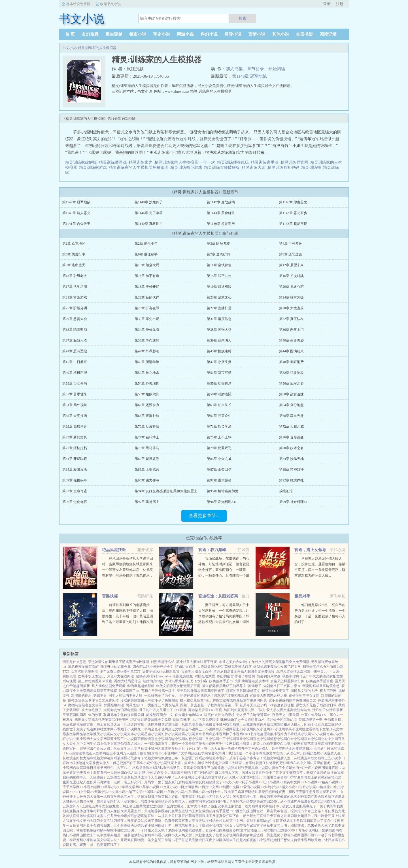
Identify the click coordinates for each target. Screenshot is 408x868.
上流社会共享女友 (95, 806)
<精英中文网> (292, 782)
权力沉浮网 (328, 691)
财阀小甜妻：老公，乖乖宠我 (255, 744)
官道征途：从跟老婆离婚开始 (187, 724)
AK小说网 (278, 729)
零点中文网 (332, 821)
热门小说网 (71, 835)
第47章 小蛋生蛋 (219, 362)
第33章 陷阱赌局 (75, 330)
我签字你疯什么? (295, 676)
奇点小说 (333, 734)
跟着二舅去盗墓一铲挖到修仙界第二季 (209, 705)
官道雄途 (80, 816)
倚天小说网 (302, 840)
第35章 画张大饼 (219, 330)
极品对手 (302, 596)
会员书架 (304, 34)
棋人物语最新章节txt (195, 700)
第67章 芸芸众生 (219, 416)
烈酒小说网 (149, 826)
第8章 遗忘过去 (291, 254)
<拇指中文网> (210, 787)
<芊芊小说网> (151, 787)
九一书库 (148, 744)
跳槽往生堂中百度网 (304, 696)
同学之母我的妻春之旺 (126, 696)
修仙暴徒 (331, 811)
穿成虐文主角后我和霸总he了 (301, 821)
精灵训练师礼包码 (284, 168)
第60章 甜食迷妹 (291, 394)
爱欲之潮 (153, 806)
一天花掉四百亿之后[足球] (127, 773)
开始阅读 (277, 69)
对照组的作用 (81, 696)
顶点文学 (175, 729)
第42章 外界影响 (147, 351)
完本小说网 (136, 734)
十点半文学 (102, 835)
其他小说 (280, 34)
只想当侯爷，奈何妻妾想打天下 (100, 801)
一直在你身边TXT (314, 715)
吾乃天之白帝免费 (286, 715)
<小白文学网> (82, 792)
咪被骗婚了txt (129, 691)
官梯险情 (277, 724)
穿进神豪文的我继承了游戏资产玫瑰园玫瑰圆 (214, 696)
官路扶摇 (110, 596)
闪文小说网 (119, 734)
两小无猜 (209, 797)
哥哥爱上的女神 (313, 777)
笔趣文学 (269, 753)
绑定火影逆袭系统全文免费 (151, 720)
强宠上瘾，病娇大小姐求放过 (189, 763)
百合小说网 (190, 729)
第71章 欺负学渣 (219, 426)
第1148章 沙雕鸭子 (149, 202)
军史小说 (161, 34)
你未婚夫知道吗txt (189, 715)
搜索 (243, 18)
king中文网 (271, 821)
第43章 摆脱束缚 (219, 351)
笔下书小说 (205, 748)
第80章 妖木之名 (291, 448)
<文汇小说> (170, 787)
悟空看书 (309, 729)
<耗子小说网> (250, 782)
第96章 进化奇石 (75, 502)
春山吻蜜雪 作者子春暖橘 (236, 676)
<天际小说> (101, 792)
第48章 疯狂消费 (291, 362)
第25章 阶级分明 (75, 308)
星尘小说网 (153, 734)
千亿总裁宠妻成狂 (192, 840)
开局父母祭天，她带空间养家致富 (190, 801)
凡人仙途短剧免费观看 (109, 686)
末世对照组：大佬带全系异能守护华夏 (272, 777)
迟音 (178, 821)
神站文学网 (105, 729)
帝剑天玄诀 (105, 821)
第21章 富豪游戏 (75, 297)
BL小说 (237, 777)
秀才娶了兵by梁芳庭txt (253, 715)
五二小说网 (207, 729)
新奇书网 (202, 734)
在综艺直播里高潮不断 (318, 744)
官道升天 (267, 816)
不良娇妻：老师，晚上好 (115, 782)
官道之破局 (282, 816)
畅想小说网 (279, 739)
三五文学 (134, 748)
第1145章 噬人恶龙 (76, 213)
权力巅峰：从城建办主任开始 (248, 724)
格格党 (160, 724)
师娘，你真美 (165, 821)
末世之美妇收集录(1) (234, 662)
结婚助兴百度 (185, 667)
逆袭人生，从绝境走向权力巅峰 (301, 758)
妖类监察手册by (221, 681)
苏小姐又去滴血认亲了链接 (197, 662)
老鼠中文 (338, 826)
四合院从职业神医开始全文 (153, 667)
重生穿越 (114, 34)
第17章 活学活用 (75, 287)
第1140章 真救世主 (149, 224)
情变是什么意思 (75, 662)
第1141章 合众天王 (76, 224)
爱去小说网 (207, 744)
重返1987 (229, 811)
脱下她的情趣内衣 (329, 830)
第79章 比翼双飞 (219, 448)
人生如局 (90, 782)
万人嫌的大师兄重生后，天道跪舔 (132, 811)
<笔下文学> (136, 792)
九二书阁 (144, 729)
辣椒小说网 (211, 826)
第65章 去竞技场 (75, 416)
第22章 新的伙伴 (147, 297)
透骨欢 (309, 801)
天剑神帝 (301, 797)
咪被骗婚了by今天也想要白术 (243, 720)
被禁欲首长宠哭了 (275, 691)
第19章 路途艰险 (219, 287)
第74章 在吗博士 (147, 437)
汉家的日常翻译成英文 (243, 691)
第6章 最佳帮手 (146, 254)
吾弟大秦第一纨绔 (97, 797)
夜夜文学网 (214, 840)
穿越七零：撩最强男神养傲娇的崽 (268, 797)
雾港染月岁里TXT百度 (205, 710)
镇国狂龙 (93, 816)
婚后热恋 (134, 816)
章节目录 (256, 69)
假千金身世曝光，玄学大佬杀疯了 (185, 806)
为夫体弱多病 (168, 748)
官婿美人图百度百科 (196, 671)
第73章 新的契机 (75, 437)
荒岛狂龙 (131, 777)
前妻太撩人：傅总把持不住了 (114, 763)
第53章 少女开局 (75, 383)
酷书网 (101, 753)
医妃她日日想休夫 (280, 840)
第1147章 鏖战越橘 (221, 202)
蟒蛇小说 (114, 830)
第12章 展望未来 (291, 265)
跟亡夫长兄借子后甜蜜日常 (316, 705)
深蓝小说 (114, 739)
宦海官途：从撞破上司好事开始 (165, 816)
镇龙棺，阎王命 (121, 806)
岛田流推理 (181, 720)
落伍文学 (120, 748)
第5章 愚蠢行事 (74, 254)
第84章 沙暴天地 (291, 459)
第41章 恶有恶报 (75, 351)
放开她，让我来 (323, 840)
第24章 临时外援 (291, 297)
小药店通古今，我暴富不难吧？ (170, 773)
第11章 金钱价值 (219, 265)
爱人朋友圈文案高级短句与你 (288, 710)
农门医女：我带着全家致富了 (241, 826)
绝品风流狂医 (114, 550)
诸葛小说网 (217, 724)
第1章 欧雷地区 (74, 244)
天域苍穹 (69, 801)
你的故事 (95, 715)
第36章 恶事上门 (291, 330)
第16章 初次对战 (291, 276)
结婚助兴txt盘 (153, 681)
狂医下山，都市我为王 (243, 816)
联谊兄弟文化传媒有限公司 (124, 715)
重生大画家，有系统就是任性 (247, 763)
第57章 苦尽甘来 (75, 394)
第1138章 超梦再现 (293, 224)
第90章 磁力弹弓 (147, 480)
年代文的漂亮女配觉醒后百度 (178, 686)
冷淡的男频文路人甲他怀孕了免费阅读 (149, 700)
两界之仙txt (134, 705)
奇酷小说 (274, 734)
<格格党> (325, 787)
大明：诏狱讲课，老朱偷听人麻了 (306, 826)
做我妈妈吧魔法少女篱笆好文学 (277, 667)
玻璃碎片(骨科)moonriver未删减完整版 (164, 676)
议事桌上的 (226, 806)
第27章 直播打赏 (219, 308)
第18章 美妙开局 (147, 287)
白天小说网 (224, 729)
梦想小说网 (177, 830)
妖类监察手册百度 (320, 681)
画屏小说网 (187, 734)
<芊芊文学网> (130, 787)
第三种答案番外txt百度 (95, 681)
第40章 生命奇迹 (291, 340)
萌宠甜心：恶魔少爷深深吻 (144, 801)
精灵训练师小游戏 (187, 168)
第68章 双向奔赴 (291, 416)
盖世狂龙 (107, 816)
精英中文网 (234, 821)
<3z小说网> (311, 782)
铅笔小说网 (159, 763)
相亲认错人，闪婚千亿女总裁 (306, 724)
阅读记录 (328, 34)
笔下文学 (322, 729)
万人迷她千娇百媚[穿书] (141, 753)
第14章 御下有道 (147, 276)
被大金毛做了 (92, 710)
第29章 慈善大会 (75, 319)
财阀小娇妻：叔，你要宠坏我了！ (95, 845)
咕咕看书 (163, 768)
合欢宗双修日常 (85, 768)
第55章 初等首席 (219, 383)
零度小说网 (146, 724)
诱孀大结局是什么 (127, 681)
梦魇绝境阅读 (114, 705)
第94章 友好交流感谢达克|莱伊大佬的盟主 (166, 491)
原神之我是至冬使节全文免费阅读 (93, 700)
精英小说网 (149, 748)
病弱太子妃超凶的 (236, 840)
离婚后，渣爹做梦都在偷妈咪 (132, 835)
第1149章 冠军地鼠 (249, 76)
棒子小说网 (234, 734)
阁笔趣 (327, 768)
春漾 (260, 821)
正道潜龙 (338, 797)
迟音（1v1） (188, 748)
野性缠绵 (286, 763)
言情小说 (257, 34)
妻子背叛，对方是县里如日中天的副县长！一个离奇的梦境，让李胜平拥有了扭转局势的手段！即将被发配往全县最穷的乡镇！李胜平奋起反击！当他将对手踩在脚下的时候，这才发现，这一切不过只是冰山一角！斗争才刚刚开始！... (224, 622)
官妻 (185, 821)
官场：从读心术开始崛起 (295, 753)
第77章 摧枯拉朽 (75, 448)
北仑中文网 (330, 739)
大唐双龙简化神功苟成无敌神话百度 (224, 667)
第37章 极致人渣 (75, 340)
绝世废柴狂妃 (262, 792)
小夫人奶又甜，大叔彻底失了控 (195, 835)
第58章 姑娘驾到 (147, 394)
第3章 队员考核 (218, 244)
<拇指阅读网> (190, 787)
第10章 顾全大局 (147, 265)
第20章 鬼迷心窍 (291, 287)
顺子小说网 (129, 729)
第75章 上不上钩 (219, 437)
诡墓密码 (245, 792)
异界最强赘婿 (241, 768)
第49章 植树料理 (75, 373)
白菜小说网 (292, 744)
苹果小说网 (294, 729)
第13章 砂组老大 (75, 276)
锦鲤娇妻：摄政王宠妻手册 (292, 792)
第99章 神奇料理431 (294, 502)
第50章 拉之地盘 (147, 373)
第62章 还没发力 (147, 405)
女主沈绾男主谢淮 (84, 671)
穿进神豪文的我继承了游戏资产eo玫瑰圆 (119, 662)
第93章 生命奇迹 (75, 491)
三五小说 (331, 758)
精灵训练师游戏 (114, 162)
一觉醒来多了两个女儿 (161, 696)
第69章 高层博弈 (75, 426)
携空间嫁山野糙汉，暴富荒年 (258, 811)
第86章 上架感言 (147, 470)
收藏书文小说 (110, 4)
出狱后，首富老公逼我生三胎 (192, 768)
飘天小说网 (102, 734)
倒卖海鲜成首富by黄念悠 (321, 686)
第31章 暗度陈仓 (219, 319)
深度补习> (74, 806)
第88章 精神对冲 (291, 470)
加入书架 (234, 69)
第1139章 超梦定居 (221, 224)
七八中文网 (81, 744)
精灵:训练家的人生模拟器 (97, 48)
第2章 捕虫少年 (146, 244)
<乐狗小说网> (176, 792)
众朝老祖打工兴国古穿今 (282, 686)
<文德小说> (118, 792)
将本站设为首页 (78, 4)
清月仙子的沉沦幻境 (282, 720)
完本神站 (195, 797)
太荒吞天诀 (197, 821)
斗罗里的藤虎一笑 (324, 763)
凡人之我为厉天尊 (229, 797)
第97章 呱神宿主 (147, 502)
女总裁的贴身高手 (209, 811)
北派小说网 (81, 739)
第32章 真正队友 (291, 319)
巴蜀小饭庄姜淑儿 (92, 676)
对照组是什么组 (163, 662)
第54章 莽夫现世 (147, 383)
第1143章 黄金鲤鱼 (221, 213)
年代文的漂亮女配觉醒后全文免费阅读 (280, 662)
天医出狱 (149, 768)
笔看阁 (274, 763)
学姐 (93, 744)
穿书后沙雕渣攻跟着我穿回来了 (201, 691)
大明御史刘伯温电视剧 (120, 710)
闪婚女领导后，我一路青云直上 (314, 816)
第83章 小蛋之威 (219, 459)
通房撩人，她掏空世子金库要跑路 (280, 748)
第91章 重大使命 (219, 480)
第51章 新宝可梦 (219, 373)
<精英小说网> (330, 782)
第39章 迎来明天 (219, 340)
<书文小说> (231, 782)
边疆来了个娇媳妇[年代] (286, 768)
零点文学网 (71, 734)
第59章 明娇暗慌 (219, 394)
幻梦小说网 (170, 734)
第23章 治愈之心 (219, 297)
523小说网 (319, 734)
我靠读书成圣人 (84, 753)
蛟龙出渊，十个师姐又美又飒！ (144, 830)
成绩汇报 (286, 491)
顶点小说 (198, 777)
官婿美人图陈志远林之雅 (268, 696)
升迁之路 (131, 724)
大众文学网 (98, 739)
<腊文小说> (288, 787)
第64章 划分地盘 (291, 405)
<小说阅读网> (92, 787)
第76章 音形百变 (291, 437)
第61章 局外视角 (75, 405)
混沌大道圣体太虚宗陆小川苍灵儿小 (303, 671)
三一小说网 (129, 739)
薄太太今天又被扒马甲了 (156, 777)
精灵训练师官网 (295, 162)
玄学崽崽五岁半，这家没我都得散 (136, 797)
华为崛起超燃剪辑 (141, 686)
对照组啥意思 (205, 676)
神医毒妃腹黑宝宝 (171, 811)
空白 (280, 744)
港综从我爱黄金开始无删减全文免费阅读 (244, 671)
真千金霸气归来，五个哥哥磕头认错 (114, 826)
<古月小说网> (308, 787)
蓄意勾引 (120, 744)
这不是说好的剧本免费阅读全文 (292, 700)
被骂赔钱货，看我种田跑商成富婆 (211, 830)
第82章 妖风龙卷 (147, 459)
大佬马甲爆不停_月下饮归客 (186, 681)
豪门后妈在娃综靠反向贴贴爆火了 (197, 782)
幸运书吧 (171, 840)
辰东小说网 (313, 739)
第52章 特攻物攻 (291, 373)
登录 (327, 4)
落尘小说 (143, 763)
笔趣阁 (213, 753)
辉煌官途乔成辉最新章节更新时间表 (240, 700)
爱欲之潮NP (323, 801)
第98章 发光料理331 (222, 502)
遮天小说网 (245, 739)
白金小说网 (296, 739)
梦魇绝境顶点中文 (160, 715)
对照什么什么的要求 (219, 715)
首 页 (70, 34)
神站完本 (212, 758)
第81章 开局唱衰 (75, 459)
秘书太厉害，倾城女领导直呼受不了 (248, 773)
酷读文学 (86, 734)
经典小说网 (303, 734)
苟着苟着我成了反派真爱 (207, 816)
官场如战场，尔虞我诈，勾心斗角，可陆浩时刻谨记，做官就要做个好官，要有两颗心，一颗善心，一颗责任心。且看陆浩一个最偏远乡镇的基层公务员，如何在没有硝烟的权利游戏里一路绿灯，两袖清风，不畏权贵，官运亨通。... (224, 575)
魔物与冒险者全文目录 (85, 705)
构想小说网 (194, 739)
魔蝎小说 (320, 753)
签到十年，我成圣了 (222, 792)
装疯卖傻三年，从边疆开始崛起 (182, 758)
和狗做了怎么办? (315, 667)
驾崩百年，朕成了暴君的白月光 (313, 773)
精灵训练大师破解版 (223, 168)
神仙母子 (255, 686)
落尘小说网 (114, 753)
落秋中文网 (272, 826)
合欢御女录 (115, 777)
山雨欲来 (86, 835)
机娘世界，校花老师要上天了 (180, 826)
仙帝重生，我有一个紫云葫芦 (177, 744)
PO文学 (242, 830)
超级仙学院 (199, 753)
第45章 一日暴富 (75, 362)
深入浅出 (134, 744)
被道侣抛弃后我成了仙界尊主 (224, 686)
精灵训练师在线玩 (234, 162)
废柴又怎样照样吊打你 (287, 681)
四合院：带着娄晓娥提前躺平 (85, 830)
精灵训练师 (312, 168)
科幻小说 (209, 34)
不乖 (117, 729)
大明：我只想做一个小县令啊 (240, 753)
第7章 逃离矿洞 (218, 254)
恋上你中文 (105, 744)
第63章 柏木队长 (219, 405)
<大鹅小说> (271, 787)
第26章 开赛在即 (147, 308)
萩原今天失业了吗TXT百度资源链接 (267, 705)
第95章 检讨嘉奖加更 (223, 491)
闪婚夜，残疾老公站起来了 (134, 821)
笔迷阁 (92, 729)
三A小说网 (183, 777)
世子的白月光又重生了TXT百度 (163, 710)
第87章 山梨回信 (219, 470)
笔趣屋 (262, 734)
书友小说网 (228, 835)
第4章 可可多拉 (291, 244)
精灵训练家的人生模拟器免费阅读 (140, 168)
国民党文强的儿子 (304, 691)
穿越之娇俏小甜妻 (175, 797)
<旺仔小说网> (271, 782)
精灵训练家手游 (266, 162)
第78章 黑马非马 (147, 448)
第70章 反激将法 (147, 426)
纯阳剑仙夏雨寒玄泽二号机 (244, 710)
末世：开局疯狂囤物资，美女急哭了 (137, 840)
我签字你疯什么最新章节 (161, 671)
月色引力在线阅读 (120, 676)
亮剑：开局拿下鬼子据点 (153, 782)
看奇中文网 (246, 748)
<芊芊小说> (111, 787)
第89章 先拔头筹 (75, 480)
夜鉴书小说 (258, 840)
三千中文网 (224, 744)
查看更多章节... (204, 516)
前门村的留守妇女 (208, 773)
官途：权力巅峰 (212, 550)
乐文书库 (80, 826)
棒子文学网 (182, 753)
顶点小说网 (160, 739)
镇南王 (190, 811)
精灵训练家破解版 (82, 162)
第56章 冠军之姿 (291, 383)
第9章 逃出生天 (74, 265)
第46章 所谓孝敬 (147, 362)
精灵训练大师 (255, 168)
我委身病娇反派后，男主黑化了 (260, 835)
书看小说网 (163, 835)
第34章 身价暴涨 (147, 330)
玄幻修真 (90, 34)
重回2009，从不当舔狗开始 (284, 801)
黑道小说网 (260, 768)
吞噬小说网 (177, 739)
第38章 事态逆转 (147, 340)
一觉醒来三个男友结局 (161, 705)
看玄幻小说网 (243, 729)
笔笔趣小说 (222, 768)
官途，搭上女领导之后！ (105, 724)
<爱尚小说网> (252, 787)
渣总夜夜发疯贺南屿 (83, 667)
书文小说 (69, 48)
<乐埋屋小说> (197, 792)
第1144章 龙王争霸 (149, 213)
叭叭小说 (225, 777)
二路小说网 (211, 739)
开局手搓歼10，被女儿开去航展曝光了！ (289, 806)
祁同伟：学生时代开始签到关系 (239, 801)
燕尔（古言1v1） (120, 768)
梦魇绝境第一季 (311, 720)
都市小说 (138, 34)
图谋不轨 (307, 835)
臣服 (214, 806)
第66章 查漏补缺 (147, 416)
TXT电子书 (323, 835)
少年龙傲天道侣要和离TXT (120, 671)
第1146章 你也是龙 (293, 202)
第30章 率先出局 (147, 319)
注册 (340, 4)
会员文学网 (102, 840)
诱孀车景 (100, 696)
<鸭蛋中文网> (231, 787)
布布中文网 (301, 763)
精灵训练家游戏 (94, 168)
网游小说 (185, 34)
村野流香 (100, 811)
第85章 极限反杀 (75, 470)
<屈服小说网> (155, 792)
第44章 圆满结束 (291, 351)
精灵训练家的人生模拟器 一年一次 (186, 162)
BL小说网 (313, 748)
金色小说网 (160, 729)
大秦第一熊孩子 (226, 748)
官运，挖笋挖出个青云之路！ (92, 748)
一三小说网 (228, 739)
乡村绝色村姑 (216, 821)
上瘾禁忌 (139, 806)
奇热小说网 (217, 734)
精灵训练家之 (142, 162)
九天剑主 (250, 821)
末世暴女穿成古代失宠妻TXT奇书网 (102, 720)
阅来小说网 (262, 729)
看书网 (102, 768)
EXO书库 (250, 734)
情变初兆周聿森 (269, 676)
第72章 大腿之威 (291, 426)
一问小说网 (313, 768)
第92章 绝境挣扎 (291, 480)
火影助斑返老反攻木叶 (252, 681)
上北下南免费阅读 (205, 720)
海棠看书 (100, 773)
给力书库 (287, 734)
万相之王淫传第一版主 (158, 691)
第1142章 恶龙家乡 (293, 213)
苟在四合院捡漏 (319, 797)
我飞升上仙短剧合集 (116, 667)
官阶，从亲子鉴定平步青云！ (241, 758)
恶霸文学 (211, 777)
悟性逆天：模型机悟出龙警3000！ (273, 830)
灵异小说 (233, 34)
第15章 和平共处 (219, 276)
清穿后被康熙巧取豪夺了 (126, 758)
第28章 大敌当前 (291, 308)
